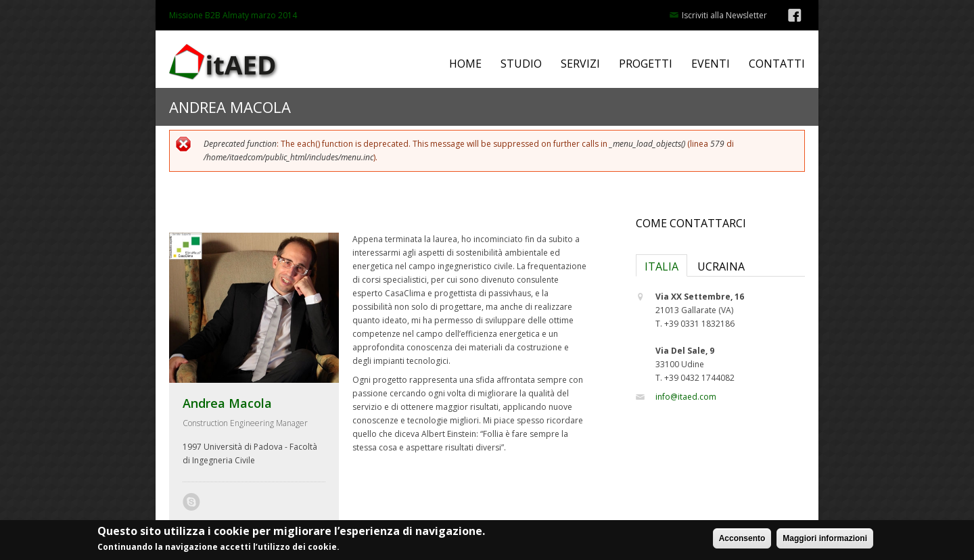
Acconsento (742, 541)
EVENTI (711, 64)
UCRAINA (721, 266)
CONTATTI (777, 64)
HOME (465, 64)
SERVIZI (580, 64)
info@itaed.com (686, 397)
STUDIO (521, 64)
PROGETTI (646, 64)
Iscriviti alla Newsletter (724, 15)
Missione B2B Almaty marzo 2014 (233, 15)
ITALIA (662, 266)
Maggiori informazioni (825, 541)
